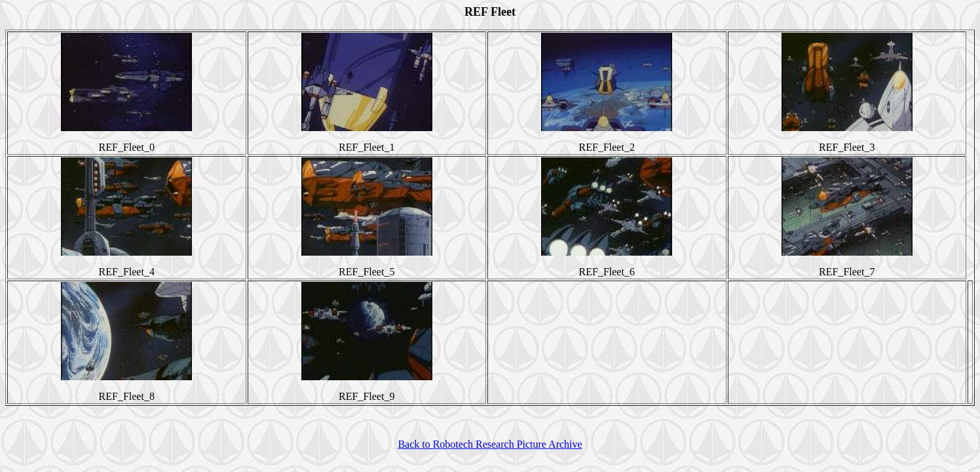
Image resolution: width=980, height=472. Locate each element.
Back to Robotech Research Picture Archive (490, 444)
